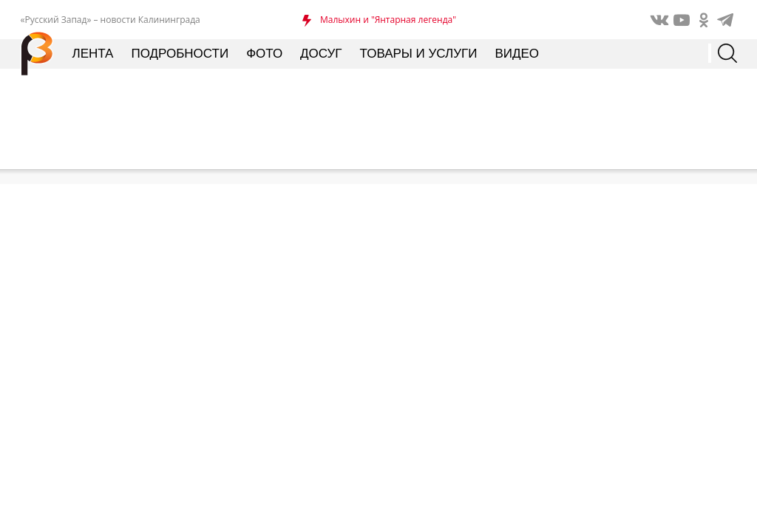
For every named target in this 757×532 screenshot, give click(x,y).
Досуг (321, 54)
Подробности (180, 54)
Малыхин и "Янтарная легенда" (388, 20)
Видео (517, 54)
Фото (264, 54)
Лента (93, 54)
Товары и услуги (419, 54)
